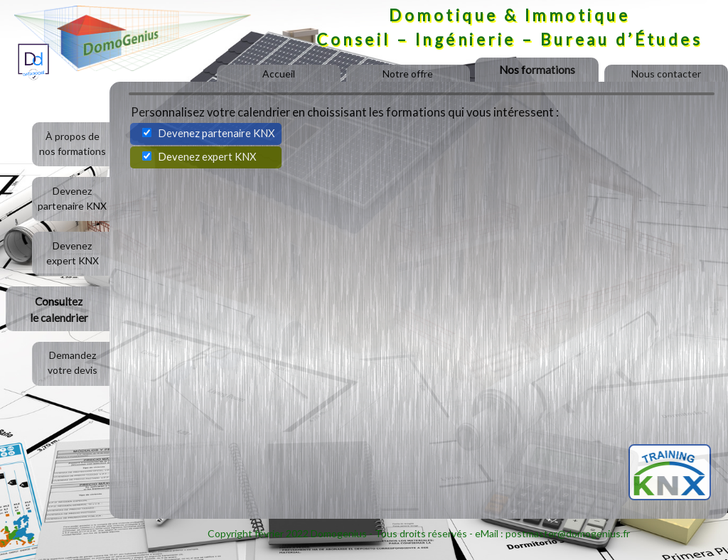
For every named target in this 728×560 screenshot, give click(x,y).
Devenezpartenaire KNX (72, 198)
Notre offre (408, 74)
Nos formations (537, 70)
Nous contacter (666, 74)
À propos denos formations (73, 144)
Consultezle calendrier (59, 309)
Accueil (279, 74)
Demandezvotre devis (73, 362)
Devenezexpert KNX (73, 253)
